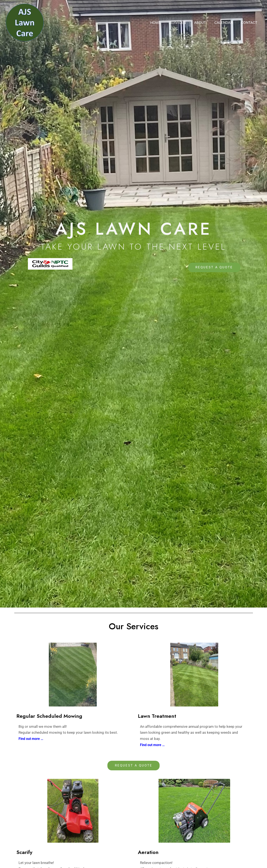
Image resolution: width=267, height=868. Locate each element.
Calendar (225, 23)
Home (161, 23)
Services (182, 23)
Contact (250, 23)
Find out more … (153, 745)
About (203, 23)
